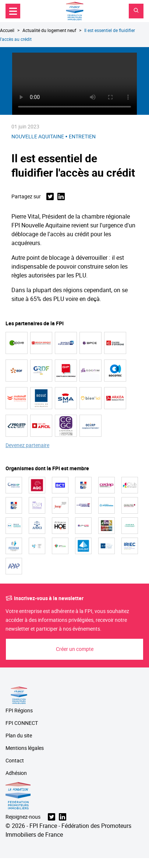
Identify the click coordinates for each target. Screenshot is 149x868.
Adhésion (16, 773)
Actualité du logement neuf (49, 30)
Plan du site (19, 736)
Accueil (7, 30)
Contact (15, 761)
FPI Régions (19, 711)
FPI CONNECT (22, 723)
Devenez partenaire (27, 445)
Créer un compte (75, 649)
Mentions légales (25, 748)
